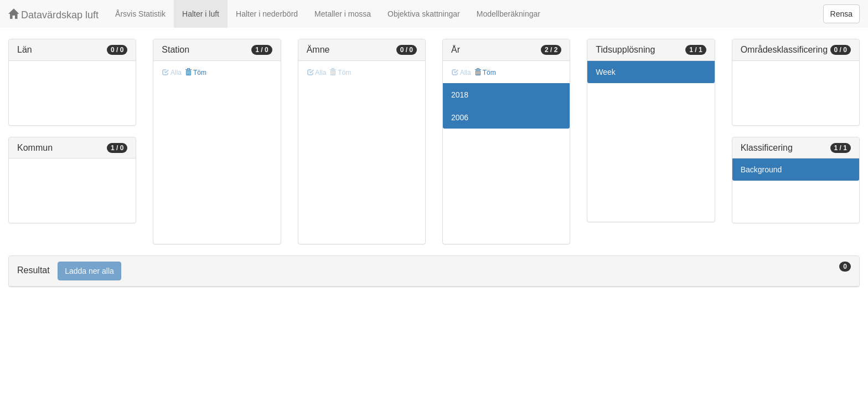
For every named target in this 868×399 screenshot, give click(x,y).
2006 (460, 117)
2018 (460, 95)
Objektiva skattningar (424, 14)
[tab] (434, 271)
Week (606, 72)
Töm (196, 73)
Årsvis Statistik (140, 14)
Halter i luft (201, 14)
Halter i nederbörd (267, 14)
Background (761, 170)
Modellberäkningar (508, 14)
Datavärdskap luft (53, 15)
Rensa (841, 14)
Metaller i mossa (343, 14)
